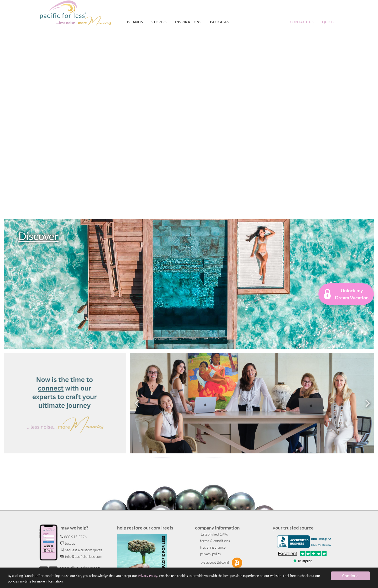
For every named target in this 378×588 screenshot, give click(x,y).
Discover (38, 236)
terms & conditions (215, 541)
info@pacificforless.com (81, 556)
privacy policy (210, 554)
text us (68, 543)
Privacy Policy (147, 576)
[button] (346, 294)
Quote (328, 22)
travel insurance (212, 547)
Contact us (302, 22)
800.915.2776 (73, 537)
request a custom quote (81, 550)
